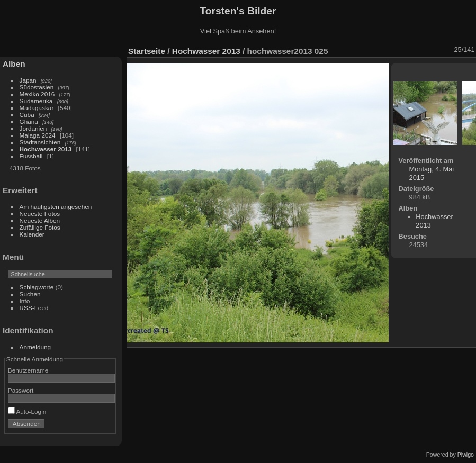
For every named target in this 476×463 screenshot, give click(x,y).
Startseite (147, 51)
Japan (28, 80)
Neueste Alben (40, 220)
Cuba (27, 115)
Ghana (29, 121)
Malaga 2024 (38, 135)
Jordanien (33, 128)
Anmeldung (35, 347)
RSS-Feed (34, 308)
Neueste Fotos (40, 214)
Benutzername (28, 370)
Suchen (30, 294)
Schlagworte (37, 287)
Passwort (21, 390)
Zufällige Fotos (40, 227)
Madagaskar (37, 108)
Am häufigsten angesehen (56, 207)
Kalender (32, 234)
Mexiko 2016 (37, 94)
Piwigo (466, 455)
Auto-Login (27, 411)
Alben (14, 64)
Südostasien (37, 87)
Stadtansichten (40, 142)
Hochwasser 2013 (46, 149)
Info (25, 301)
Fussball (31, 156)
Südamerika (36, 101)
